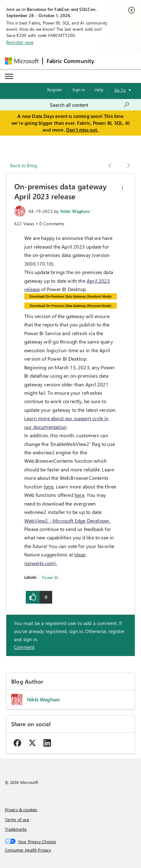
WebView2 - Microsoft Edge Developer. (67, 521)
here (49, 486)
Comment (24, 647)
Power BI (50, 577)
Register (55, 90)
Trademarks (16, 829)
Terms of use (17, 819)
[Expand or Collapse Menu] (9, 76)
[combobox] (90, 105)
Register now (20, 42)
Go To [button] (120, 90)
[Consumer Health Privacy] (71, 850)
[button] (122, 188)
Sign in (79, 90)
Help (99, 90)
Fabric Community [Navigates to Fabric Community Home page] (70, 61)
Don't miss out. (82, 130)
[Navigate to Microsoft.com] (22, 61)
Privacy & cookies (21, 810)
